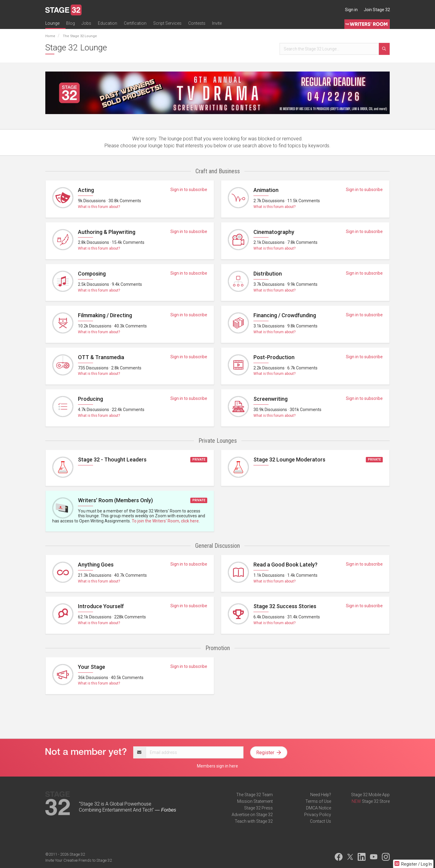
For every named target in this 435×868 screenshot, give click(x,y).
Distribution (268, 274)
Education (108, 23)
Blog (71, 23)
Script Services (167, 23)
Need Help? (321, 795)
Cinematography (274, 232)
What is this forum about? (99, 207)
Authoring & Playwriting (107, 232)
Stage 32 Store (376, 801)
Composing (92, 274)
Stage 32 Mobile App (370, 795)
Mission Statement (255, 801)
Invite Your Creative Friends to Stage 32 (79, 860)
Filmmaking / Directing (105, 315)
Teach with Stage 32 (254, 821)
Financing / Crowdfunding (285, 315)
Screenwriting (271, 399)
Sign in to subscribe (189, 190)
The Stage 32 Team (255, 795)
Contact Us (321, 821)
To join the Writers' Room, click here (165, 521)
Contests (197, 23)
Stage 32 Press (258, 808)
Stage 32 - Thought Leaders (112, 460)
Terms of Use (318, 801)
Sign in (351, 10)
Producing (90, 399)
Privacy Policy (318, 815)
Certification (135, 23)
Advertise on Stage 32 (252, 815)
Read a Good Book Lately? (285, 565)
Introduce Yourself (101, 606)
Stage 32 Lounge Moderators (289, 460)
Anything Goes (96, 565)
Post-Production (274, 357)
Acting (86, 190)
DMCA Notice (319, 808)
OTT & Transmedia (101, 357)
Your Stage (92, 667)
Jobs (86, 23)
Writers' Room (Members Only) (115, 500)
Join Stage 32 (377, 10)
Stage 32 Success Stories (285, 606)
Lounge (52, 23)
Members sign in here (217, 766)
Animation (266, 190)
